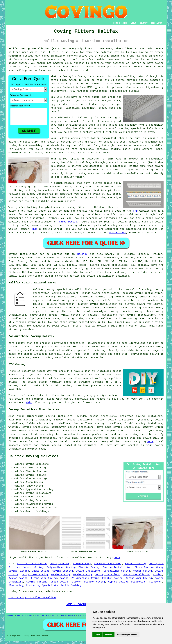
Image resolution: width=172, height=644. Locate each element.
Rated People (68, 222)
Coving (158, 575)
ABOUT (133, 23)
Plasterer (156, 582)
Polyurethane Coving (61, 567)
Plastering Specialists (42, 585)
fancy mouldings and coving (144, 84)
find (20, 416)
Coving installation (23, 254)
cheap (106, 190)
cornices (51, 153)
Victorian (72, 108)
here (150, 442)
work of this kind (106, 170)
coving (104, 56)
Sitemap (10, 616)
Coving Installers (88, 571)
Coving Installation (117, 567)
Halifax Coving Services (34, 456)
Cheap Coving (82, 564)
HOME (116, 23)
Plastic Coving (136, 564)
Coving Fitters (42, 616)
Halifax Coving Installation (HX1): (34, 49)
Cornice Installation (32, 564)
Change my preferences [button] (127, 634)
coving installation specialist (94, 138)
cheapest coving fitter (67, 187)
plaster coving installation (97, 304)
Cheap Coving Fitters (66, 582)
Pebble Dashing (71, 585)
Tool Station (117, 233)
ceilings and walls (75, 84)
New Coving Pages (25, 616)
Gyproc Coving (18, 578)
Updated (55, 616)
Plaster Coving (112, 578)
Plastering (138, 582)
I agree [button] (97, 634)
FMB (135, 211)
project (32, 449)
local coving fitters (67, 326)
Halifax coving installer (68, 129)
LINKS (124, 23)
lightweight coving (122, 297)
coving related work (82, 322)
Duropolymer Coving (117, 571)
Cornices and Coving (108, 564)
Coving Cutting (60, 564)
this (29, 403)
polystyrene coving (44, 315)
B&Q (35, 229)
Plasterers (83, 616)
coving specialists (114, 265)
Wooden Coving (33, 567)
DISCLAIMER (157, 23)
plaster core (134, 87)
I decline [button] (109, 634)
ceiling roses (101, 153)
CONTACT (144, 23)
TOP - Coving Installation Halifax (32, 598)
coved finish (103, 132)
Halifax (82, 254)
